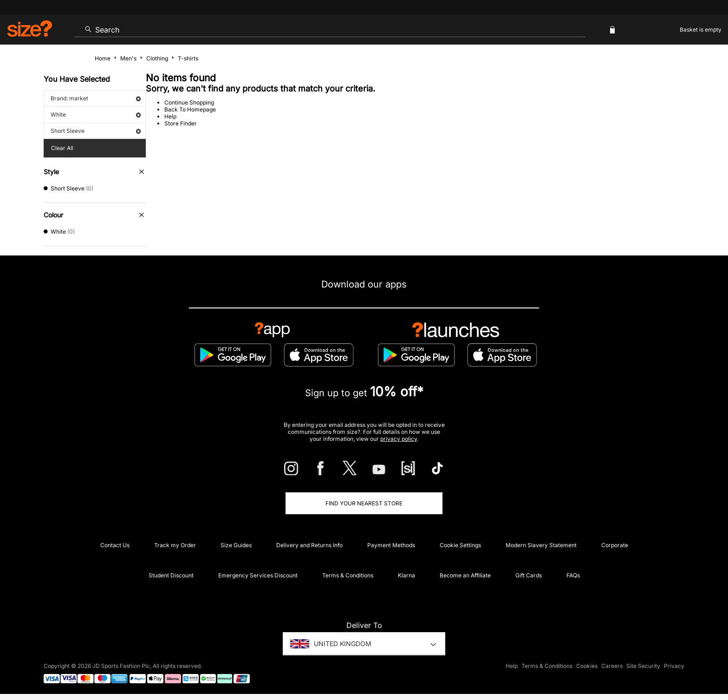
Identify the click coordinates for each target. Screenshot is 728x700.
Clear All (62, 148)
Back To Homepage (190, 109)
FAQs (573, 575)
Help (170, 116)
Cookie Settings (460, 545)
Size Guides (236, 545)
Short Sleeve (96, 131)
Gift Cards (529, 575)
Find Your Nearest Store (364, 503)
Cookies (587, 666)
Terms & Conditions (348, 575)
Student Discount (171, 575)
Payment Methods (391, 545)
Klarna (406, 575)
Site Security (643, 666)
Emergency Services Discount (258, 575)
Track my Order (175, 545)
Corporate (615, 545)
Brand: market (96, 98)
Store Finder (181, 123)
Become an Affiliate (465, 575)
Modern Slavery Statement (541, 545)
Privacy (674, 666)
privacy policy (399, 439)
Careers (612, 666)
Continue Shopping (189, 102)
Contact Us (115, 545)
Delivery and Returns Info (309, 545)
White (96, 114)
